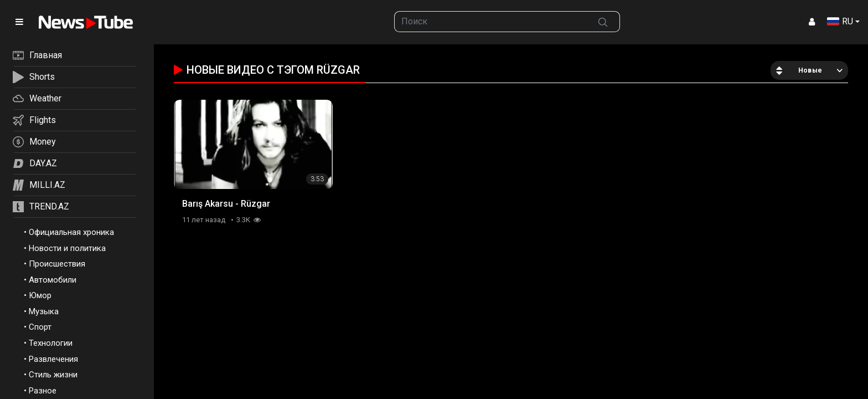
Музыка (44, 311)
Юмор (40, 295)
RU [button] (840, 21)
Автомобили (53, 280)
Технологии (51, 343)
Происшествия (57, 264)
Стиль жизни (53, 375)
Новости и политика (67, 248)
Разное (43, 391)
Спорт (40, 327)
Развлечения (53, 359)
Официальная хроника (71, 232)
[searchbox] (491, 22)
